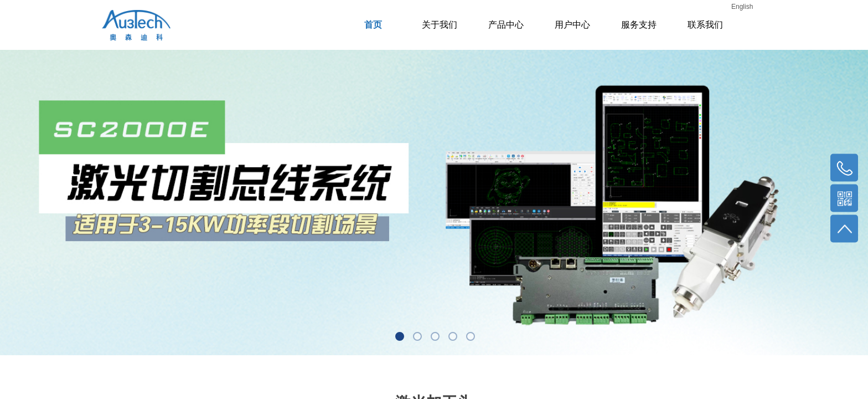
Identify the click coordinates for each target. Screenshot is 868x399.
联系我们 (705, 25)
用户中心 (572, 25)
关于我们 (440, 25)
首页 (373, 25)
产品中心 (506, 25)
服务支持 (639, 25)
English (742, 7)
